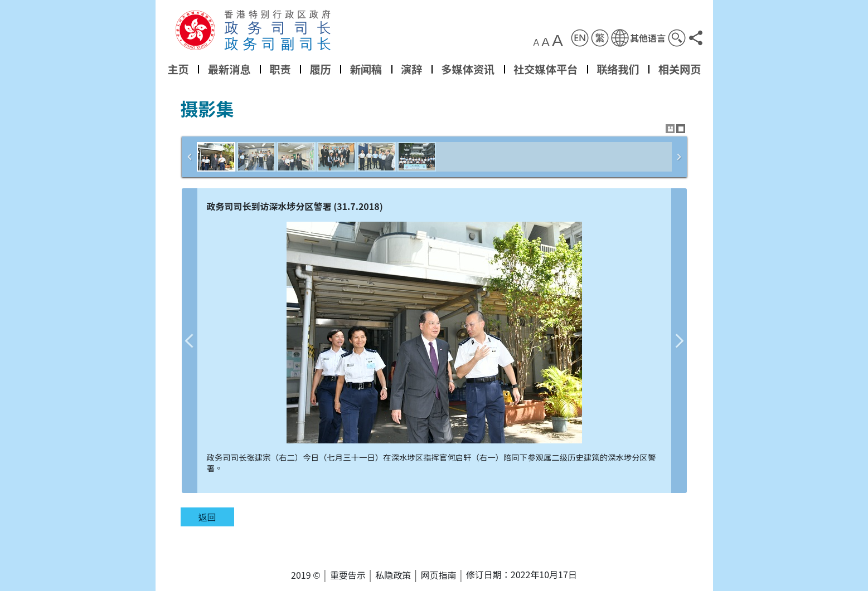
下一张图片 (679, 341)
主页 (178, 69)
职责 (280, 69)
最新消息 (229, 69)
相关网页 (679, 69)
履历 (320, 69)
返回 (207, 517)
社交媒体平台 (545, 69)
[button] (638, 38)
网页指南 (439, 575)
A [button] (536, 43)
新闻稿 (366, 69)
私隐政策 (393, 575)
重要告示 (348, 575)
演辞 (411, 69)
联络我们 (618, 69)
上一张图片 (190, 341)
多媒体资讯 (468, 69)
